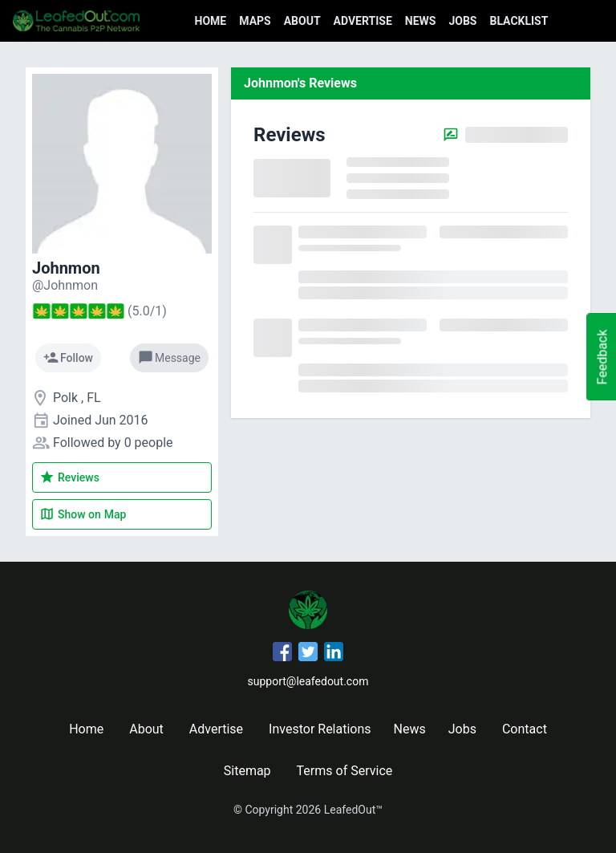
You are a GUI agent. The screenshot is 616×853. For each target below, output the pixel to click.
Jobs (462, 21)
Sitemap (247, 771)
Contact (525, 729)
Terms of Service (345, 771)
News (421, 21)
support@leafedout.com (308, 681)
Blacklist (519, 21)
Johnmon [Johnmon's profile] (66, 268)
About (302, 21)
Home (211, 21)
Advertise (363, 21)
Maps (255, 21)
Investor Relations (320, 729)
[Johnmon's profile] (65, 285)
